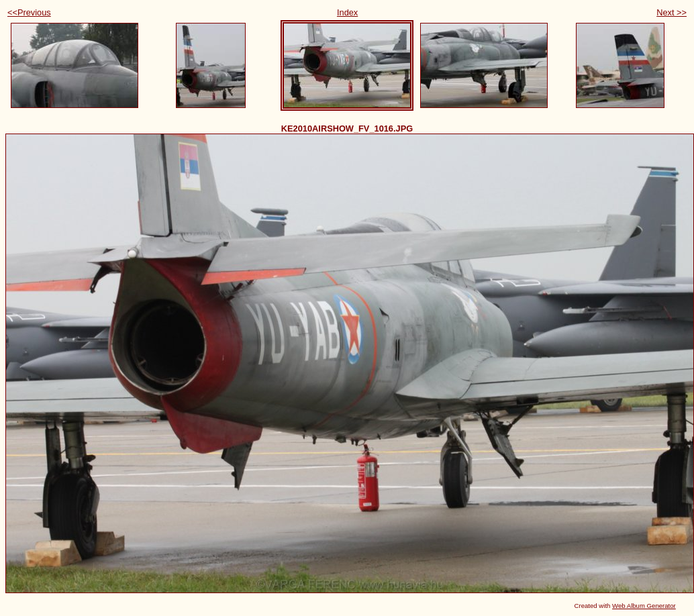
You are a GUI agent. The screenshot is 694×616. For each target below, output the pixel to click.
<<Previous (29, 12)
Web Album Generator (644, 606)
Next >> (672, 12)
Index (347, 12)
